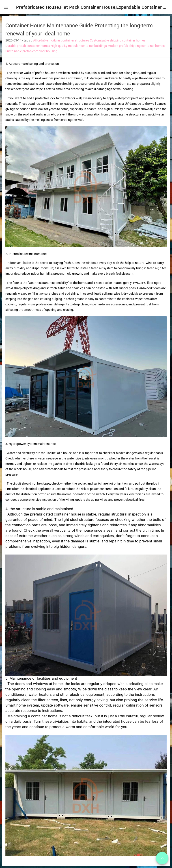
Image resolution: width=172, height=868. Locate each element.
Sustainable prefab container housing (31, 53)
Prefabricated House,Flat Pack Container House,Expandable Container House (93, 7)
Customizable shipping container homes (118, 42)
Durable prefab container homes (28, 48)
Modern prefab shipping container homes (136, 48)
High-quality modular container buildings (79, 48)
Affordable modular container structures (61, 42)
